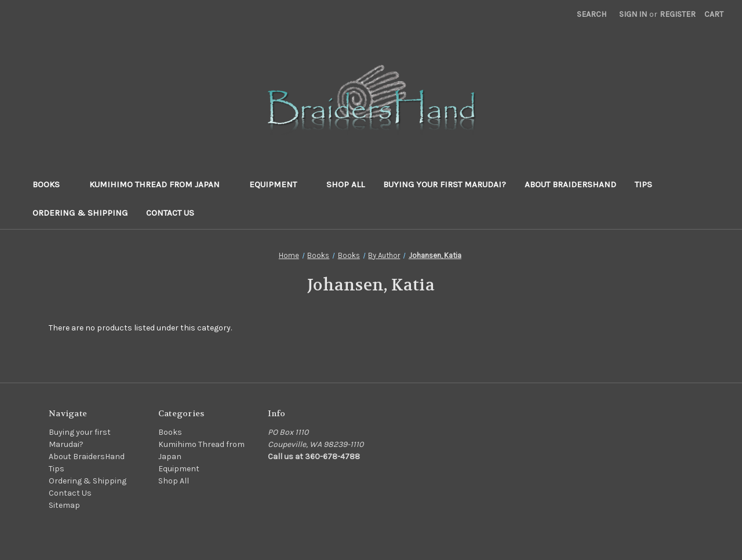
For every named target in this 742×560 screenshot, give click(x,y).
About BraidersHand (570, 184)
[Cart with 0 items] (714, 14)
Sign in (633, 14)
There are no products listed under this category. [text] (140, 328)
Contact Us (170, 213)
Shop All (345, 184)
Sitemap (64, 505)
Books (52, 184)
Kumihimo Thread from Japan (160, 184)
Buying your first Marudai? (445, 184)
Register (678, 14)
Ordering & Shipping (80, 213)
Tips (643, 184)
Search (592, 14)
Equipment (279, 184)
